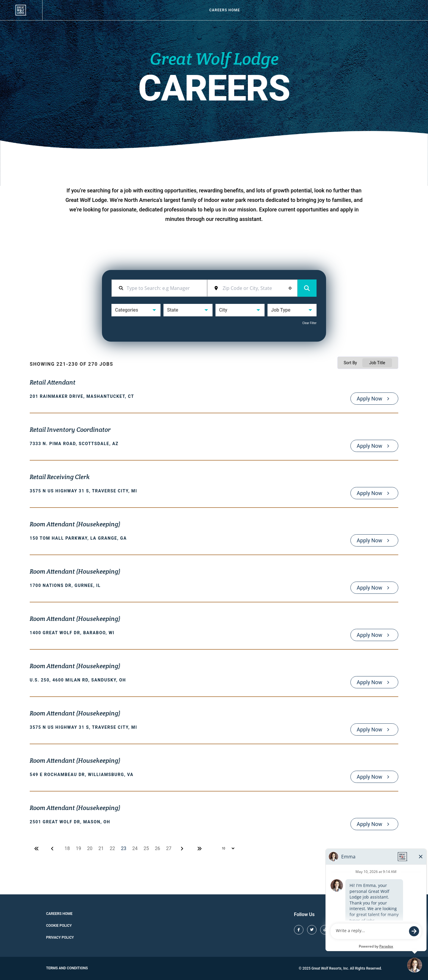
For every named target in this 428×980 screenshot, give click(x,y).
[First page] (37, 849)
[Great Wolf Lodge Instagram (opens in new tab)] (338, 930)
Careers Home (225, 10)
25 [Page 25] (146, 848)
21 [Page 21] (101, 848)
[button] (290, 288)
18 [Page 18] (67, 848)
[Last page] (199, 849)
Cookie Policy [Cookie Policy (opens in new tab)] (59, 926)
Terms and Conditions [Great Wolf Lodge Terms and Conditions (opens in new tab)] (67, 968)
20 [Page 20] (90, 848)
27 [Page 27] (169, 848)
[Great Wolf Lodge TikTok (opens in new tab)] (325, 930)
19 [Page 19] (78, 848)
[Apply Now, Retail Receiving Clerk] (374, 493)
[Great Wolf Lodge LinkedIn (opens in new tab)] (377, 930)
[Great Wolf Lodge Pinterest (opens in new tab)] (351, 930)
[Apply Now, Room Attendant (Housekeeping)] (374, 540)
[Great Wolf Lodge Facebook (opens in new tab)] (299, 930)
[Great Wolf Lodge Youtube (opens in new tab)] (364, 930)
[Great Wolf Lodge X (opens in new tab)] (312, 930)
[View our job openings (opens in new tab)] (21, 10)
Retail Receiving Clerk (60, 478)
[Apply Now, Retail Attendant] (374, 399)
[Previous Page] (53, 849)
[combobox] (256, 288)
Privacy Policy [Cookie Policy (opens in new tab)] (60, 937)
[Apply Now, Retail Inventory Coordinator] (374, 446)
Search (307, 288)
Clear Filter (309, 323)
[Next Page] (183, 849)
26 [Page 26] (158, 848)
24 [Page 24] (135, 848)
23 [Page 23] (124, 848)
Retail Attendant (53, 383)
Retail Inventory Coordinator (70, 430)
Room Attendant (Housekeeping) (75, 525)
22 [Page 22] (112, 848)
